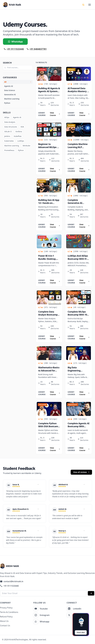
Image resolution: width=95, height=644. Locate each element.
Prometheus (9, 150)
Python (21, 150)
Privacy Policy (6, 608)
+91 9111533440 (14, 49)
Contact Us (5, 626)
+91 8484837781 (37, 49)
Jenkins (7, 136)
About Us (4, 621)
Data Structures (11, 127)
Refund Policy (6, 617)
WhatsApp (15, 42)
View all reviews (81, 472)
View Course (55, 114)
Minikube (26, 146)
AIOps (7, 117)
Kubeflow (18, 136)
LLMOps (21, 141)
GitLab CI (8, 131)
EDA (22, 127)
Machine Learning (12, 146)
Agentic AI (17, 117)
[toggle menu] (90, 5)
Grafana (19, 131)
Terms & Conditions (9, 612)
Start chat (81, 632)
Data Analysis (10, 122)
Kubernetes (9, 141)
